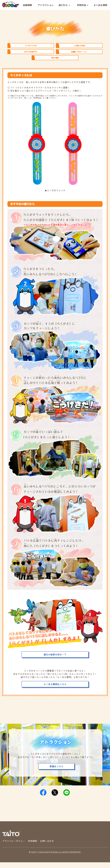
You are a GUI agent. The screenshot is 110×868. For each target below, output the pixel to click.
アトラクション (46, 5)
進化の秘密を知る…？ (55, 660)
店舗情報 (27, 5)
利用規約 (33, 847)
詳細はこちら (56, 772)
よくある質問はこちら (55, 690)
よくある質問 (100, 5)
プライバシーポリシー (14, 847)
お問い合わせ (47, 847)
